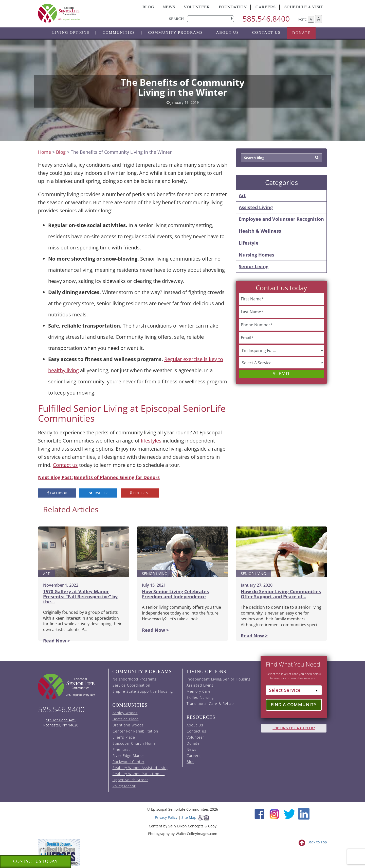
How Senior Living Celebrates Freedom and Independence (175, 594)
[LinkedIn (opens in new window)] (304, 813)
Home (44, 152)
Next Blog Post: (55, 477)
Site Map (189, 817)
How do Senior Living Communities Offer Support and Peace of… (281, 594)
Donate (301, 33)
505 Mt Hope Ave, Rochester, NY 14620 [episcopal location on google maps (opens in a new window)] (61, 722)
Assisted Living (256, 207)
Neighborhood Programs (134, 679)
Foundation (233, 8)
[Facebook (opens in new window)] (259, 813)
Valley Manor (124, 786)
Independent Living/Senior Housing (218, 679)
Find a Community (294, 704)
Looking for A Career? (294, 728)
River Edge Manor (128, 755)
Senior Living (254, 266)
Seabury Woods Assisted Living (141, 768)
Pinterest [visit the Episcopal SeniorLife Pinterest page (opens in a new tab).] (140, 493)
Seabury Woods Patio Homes (139, 774)
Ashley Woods (125, 713)
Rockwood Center (129, 762)
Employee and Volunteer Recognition (281, 219)
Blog (148, 8)
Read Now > (57, 641)
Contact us (266, 32)
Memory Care (199, 691)
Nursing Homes (257, 255)
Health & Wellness (260, 231)
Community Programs (176, 32)
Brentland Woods (128, 725)
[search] (211, 19)
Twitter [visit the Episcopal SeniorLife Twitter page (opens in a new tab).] (98, 493)
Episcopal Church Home (134, 743)
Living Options (71, 32)
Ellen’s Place (124, 737)
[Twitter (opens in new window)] (289, 813)
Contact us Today (35, 861)
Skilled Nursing (200, 697)
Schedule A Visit (304, 8)
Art (242, 195)
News (169, 8)
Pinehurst (121, 749)
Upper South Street (130, 780)
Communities (119, 32)
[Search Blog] (277, 158)
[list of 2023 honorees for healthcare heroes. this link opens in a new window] (59, 852)
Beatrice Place (126, 719)
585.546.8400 (266, 19)
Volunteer (197, 8)
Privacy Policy (166, 817)
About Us (227, 32)
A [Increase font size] (318, 19)
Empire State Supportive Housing (143, 691)
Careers (266, 8)
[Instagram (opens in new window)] (274, 813)
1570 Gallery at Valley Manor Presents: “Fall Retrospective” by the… (80, 597)
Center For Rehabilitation (135, 731)
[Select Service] (294, 690)
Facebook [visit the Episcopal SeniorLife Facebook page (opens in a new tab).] (57, 493)
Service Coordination (131, 685)
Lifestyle (249, 243)
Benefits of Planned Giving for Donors (117, 477)
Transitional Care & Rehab (210, 703)
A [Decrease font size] (311, 19)
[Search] (317, 158)
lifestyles (151, 441)
